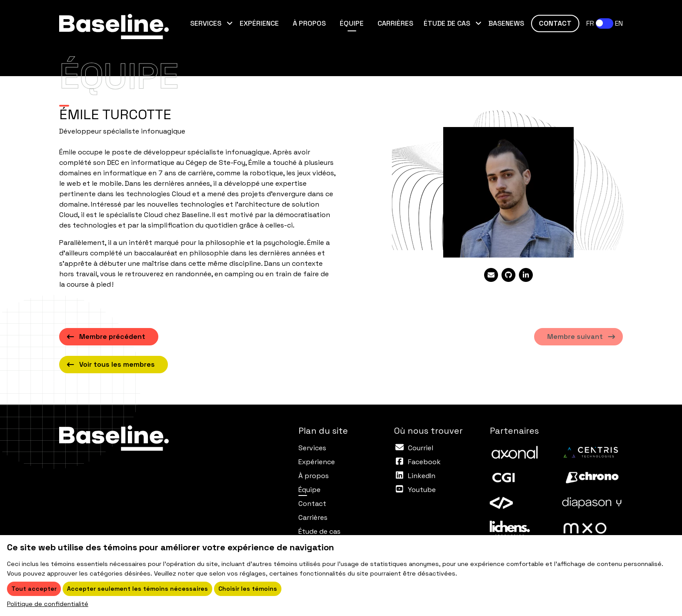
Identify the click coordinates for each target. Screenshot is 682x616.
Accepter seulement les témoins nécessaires (137, 589)
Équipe (355, 23)
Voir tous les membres (117, 364)
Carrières (395, 23)
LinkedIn (422, 476)
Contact (555, 23)
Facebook (424, 462)
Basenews (506, 23)
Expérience (259, 23)
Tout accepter (34, 589)
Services (207, 23)
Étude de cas (448, 23)
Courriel (421, 448)
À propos (309, 23)
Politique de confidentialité (48, 604)
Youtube (422, 490)
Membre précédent (112, 336)
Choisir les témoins (248, 589)
